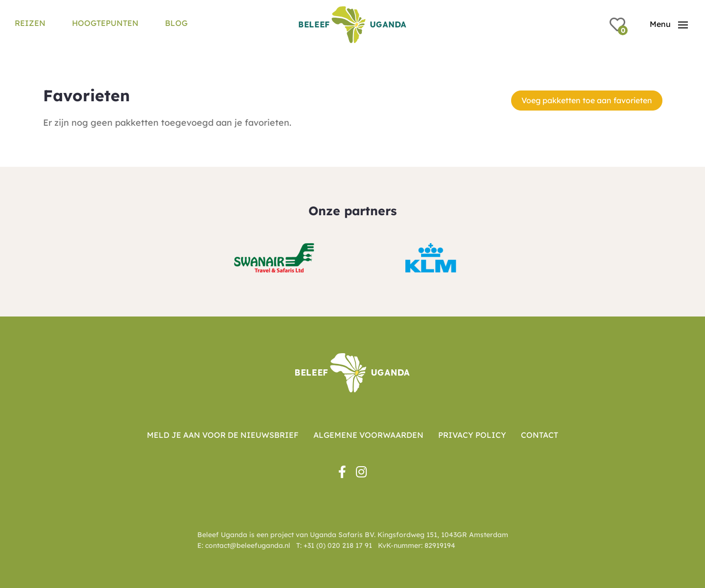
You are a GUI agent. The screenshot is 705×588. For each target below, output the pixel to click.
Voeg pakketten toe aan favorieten (587, 100)
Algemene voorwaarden (368, 435)
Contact (540, 435)
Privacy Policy (472, 435)
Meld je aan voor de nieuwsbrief (223, 435)
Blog (176, 23)
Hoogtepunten (105, 23)
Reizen (30, 23)
